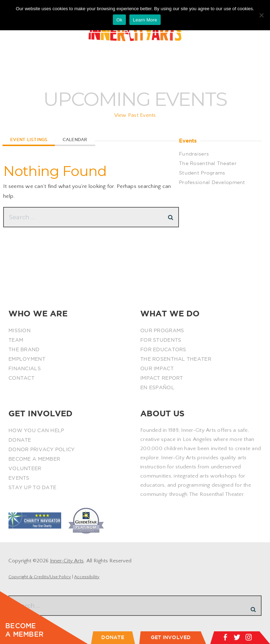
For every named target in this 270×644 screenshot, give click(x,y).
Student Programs (202, 173)
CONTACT (21, 378)
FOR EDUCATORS (163, 349)
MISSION (20, 330)
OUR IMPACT (157, 368)
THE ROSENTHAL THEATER (176, 359)
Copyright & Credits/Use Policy (40, 577)
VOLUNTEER (25, 468)
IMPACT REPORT (162, 378)
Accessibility (87, 577)
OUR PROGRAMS (162, 330)
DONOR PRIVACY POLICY (42, 449)
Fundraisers (194, 154)
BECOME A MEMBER (34, 459)
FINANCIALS (25, 368)
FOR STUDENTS (161, 340)
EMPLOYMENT (27, 359)
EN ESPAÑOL (157, 387)
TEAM (16, 340)
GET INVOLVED (171, 637)
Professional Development (212, 182)
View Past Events (135, 119)
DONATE (20, 440)
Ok (119, 20)
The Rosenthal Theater (208, 163)
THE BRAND (24, 349)
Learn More (145, 20)
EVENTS (19, 478)
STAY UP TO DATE (32, 487)
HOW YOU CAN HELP (36, 430)
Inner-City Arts (67, 561)
